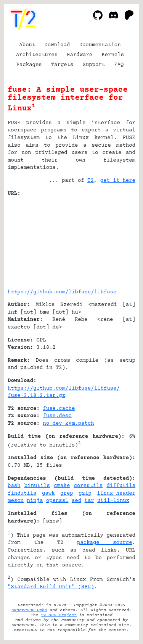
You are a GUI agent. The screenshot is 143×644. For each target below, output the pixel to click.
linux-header (116, 494)
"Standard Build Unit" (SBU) (51, 587)
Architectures (37, 55)
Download (57, 45)
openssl (57, 501)
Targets (62, 65)
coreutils (88, 486)
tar (89, 501)
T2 (91, 181)
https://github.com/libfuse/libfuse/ (64, 388)
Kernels (113, 55)
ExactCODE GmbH (29, 610)
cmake (62, 486)
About (27, 45)
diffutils (121, 486)
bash (14, 486)
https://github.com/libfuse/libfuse (62, 292)
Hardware (80, 55)
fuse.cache (59, 409)
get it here (118, 181)
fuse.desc (57, 416)
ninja (35, 501)
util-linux (113, 501)
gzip (85, 494)
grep (67, 494)
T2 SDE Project (59, 615)
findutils (22, 494)
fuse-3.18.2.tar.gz (36, 396)
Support (94, 65)
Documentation (100, 45)
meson (16, 501)
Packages (29, 65)
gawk (48, 494)
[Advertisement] (112, 240)
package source (105, 543)
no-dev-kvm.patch (68, 424)
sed (76, 501)
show (53, 521)
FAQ (119, 65)
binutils (37, 486)
